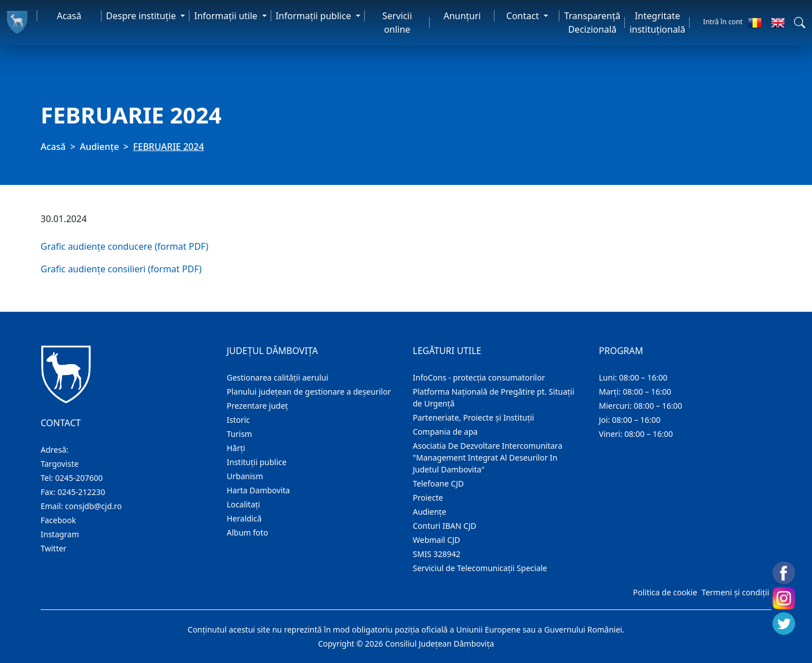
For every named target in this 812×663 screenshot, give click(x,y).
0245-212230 (81, 492)
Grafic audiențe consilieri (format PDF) (121, 269)
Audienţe (100, 147)
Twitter (54, 548)
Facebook (58, 520)
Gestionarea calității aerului (277, 377)
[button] (800, 23)
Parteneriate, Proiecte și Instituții (473, 417)
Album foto (247, 532)
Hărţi (236, 448)
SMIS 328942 (437, 554)
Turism (239, 434)
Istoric (238, 420)
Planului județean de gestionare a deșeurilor (309, 392)
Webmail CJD (436, 540)
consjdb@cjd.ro (93, 506)
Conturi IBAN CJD (445, 526)
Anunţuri (462, 16)
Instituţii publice (257, 462)
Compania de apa (445, 432)
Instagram (60, 534)
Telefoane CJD (438, 483)
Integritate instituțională (657, 23)
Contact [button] (524, 16)
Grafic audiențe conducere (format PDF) (125, 246)
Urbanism (245, 476)
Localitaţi (243, 504)
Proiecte (428, 498)
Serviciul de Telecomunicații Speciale (480, 568)
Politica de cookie (665, 592)
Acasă (69, 16)
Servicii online (397, 23)
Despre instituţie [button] (142, 16)
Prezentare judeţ (257, 406)
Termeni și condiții (735, 592)
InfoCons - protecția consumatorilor (479, 377)
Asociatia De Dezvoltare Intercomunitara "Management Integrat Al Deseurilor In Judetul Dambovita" (487, 458)
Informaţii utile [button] (227, 16)
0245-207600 (79, 478)
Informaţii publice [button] (315, 16)
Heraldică (244, 518)
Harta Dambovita (258, 490)
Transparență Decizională (592, 23)
